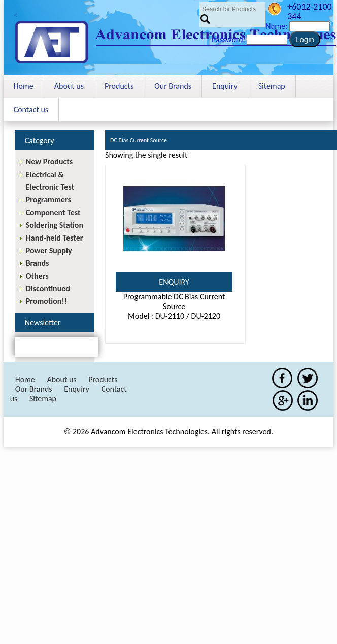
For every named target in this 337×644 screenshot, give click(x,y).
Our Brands (173, 86)
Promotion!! (46, 301)
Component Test (53, 212)
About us (69, 86)
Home (24, 86)
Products (119, 86)
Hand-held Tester (55, 238)
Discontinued (48, 289)
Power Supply (49, 250)
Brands (38, 263)
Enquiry (225, 86)
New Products (49, 162)
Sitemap (272, 86)
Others (37, 276)
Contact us (31, 109)
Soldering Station (55, 225)
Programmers (48, 200)
